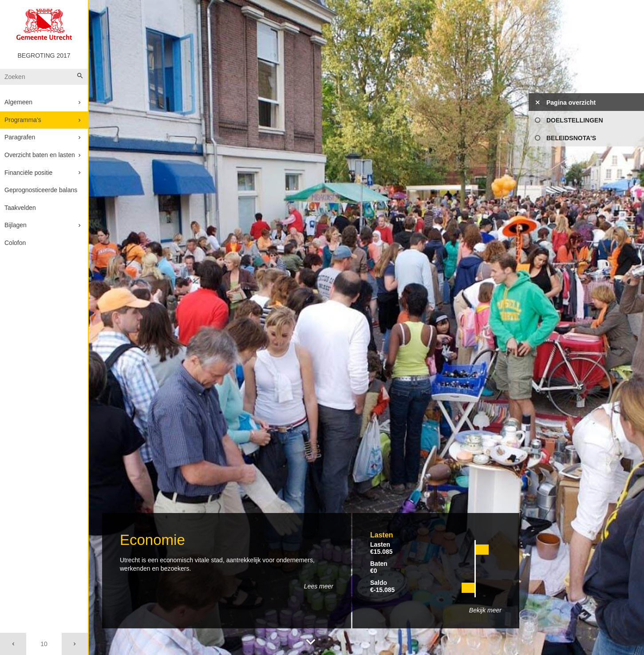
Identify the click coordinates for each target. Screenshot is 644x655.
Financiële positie (28, 173)
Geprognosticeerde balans (41, 190)
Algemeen (18, 102)
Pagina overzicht (571, 103)
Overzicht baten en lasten (40, 155)
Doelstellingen (575, 120)
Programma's (23, 120)
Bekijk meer (485, 610)
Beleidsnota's (571, 138)
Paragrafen (20, 137)
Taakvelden (20, 208)
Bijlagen (16, 225)
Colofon (15, 243)
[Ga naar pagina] (44, 644)
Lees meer (319, 586)
